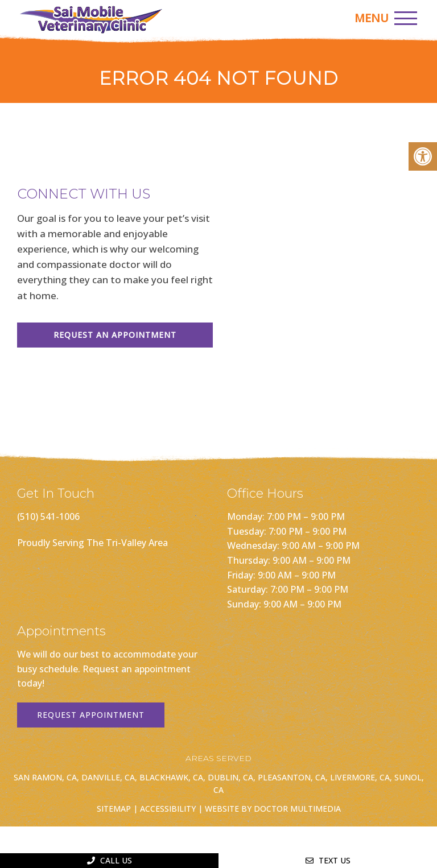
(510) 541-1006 (48, 516)
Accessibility (168, 809)
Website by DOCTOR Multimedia (273, 809)
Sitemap (114, 809)
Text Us (328, 860)
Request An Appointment (115, 335)
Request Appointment (91, 715)
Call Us (110, 860)
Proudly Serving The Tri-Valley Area (92, 543)
